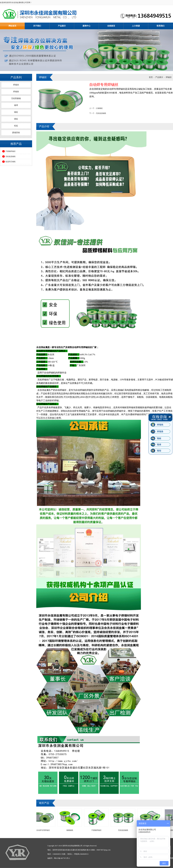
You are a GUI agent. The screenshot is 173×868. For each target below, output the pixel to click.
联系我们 (161, 26)
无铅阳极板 (16, 98)
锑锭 (16, 119)
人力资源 (136, 26)
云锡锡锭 (99, 108)
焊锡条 (16, 92)
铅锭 (16, 126)
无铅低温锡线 (9, 156)
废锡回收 (16, 133)
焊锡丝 (16, 85)
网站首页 (12, 26)
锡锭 (16, 112)
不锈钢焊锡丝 (9, 151)
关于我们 (37, 26)
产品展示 (62, 26)
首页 (151, 77)
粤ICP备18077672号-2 (62, 858)
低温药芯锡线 (9, 162)
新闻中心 (86, 26)
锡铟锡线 (71, 830)
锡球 (16, 105)
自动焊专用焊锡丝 (44, 830)
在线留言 (111, 26)
